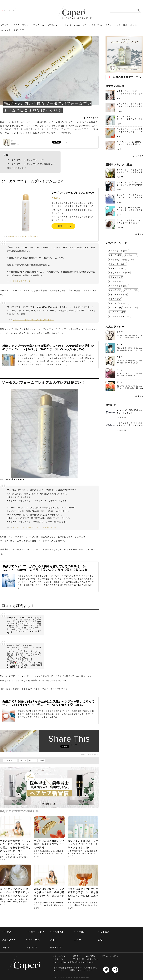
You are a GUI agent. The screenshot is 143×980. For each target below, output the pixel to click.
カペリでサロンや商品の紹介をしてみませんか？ (75, 962)
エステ (117, 25)
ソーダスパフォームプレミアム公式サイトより (33, 320)
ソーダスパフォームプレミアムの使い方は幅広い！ (32, 164)
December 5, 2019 (17, 667)
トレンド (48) (117, 277)
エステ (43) (116, 299)
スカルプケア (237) (119, 303)
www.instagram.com (14, 479)
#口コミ (33, 760)
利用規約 (91, 956)
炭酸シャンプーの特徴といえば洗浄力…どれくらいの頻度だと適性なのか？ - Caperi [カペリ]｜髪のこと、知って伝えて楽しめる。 (48, 347)
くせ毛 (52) (116, 290)
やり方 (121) (132, 255)
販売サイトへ (63, 226)
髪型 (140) (128, 260)
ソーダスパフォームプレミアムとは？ (25, 160)
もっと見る (137, 156)
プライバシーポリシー (111, 956)
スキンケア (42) (118, 268)
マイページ (9, 10)
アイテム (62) (132, 290)
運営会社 (77, 956)
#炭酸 (42, 760)
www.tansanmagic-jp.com (23, 236)
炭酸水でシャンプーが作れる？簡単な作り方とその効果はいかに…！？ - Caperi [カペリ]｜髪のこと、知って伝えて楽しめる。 (46, 568)
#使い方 (23, 760)
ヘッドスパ (66, 25)
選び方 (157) (116, 255)
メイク (108, 25)
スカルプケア (80, 25)
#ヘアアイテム (10, 760)
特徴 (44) (115, 260)
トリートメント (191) (120, 273)
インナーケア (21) (119, 295)
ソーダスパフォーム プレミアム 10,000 (73, 193)
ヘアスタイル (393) (120, 286)
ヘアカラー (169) (118, 312)
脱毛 (125, 25)
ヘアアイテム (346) (119, 251)
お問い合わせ (60, 959)
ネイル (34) (131, 308)
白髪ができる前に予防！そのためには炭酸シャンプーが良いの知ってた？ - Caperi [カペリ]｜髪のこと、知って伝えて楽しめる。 (48, 703)
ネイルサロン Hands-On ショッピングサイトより (35, 527)
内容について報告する (90, 754)
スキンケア (5, 30)
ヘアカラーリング (20, 25)
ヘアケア (4, 25)
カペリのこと (60, 956)
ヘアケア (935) (118, 281)
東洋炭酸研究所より (22, 281)
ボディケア (19, 30)
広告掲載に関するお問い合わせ (86, 959)
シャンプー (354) (118, 264)
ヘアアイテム (96, 25)
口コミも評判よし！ (17, 168)
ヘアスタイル (38, 25)
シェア (67, 142)
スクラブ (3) (116, 308)
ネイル (134, 25)
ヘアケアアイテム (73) (121, 316)
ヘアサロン (52, 25)
